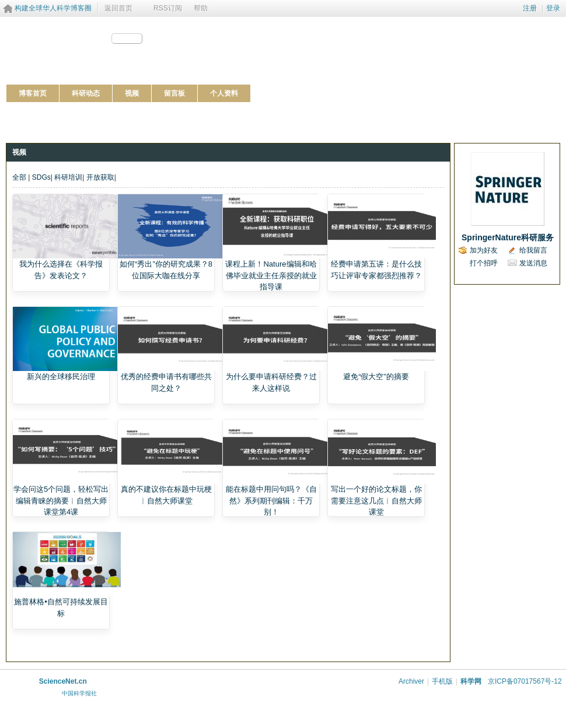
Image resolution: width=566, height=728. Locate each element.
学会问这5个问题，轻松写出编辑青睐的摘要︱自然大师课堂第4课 (61, 501)
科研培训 (68, 177)
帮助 (201, 8)
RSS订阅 (168, 8)
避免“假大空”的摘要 (376, 377)
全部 (19, 177)
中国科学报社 (79, 693)
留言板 (174, 93)
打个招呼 (484, 263)
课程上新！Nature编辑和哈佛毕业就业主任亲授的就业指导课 (271, 275)
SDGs (41, 177)
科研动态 (86, 93)
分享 (132, 38)
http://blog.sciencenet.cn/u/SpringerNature (72, 52)
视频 (132, 93)
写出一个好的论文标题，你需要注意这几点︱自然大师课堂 (376, 501)
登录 (553, 8)
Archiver (411, 681)
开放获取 (100, 177)
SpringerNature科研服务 (508, 237)
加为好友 (484, 250)
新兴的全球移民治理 (61, 377)
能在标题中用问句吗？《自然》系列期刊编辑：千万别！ (271, 501)
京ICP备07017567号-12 (525, 681)
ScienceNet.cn (63, 681)
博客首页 (33, 93)
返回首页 (118, 8)
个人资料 (224, 93)
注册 (530, 8)
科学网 (471, 681)
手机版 (442, 681)
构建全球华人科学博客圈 (53, 8)
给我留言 (533, 250)
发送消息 (533, 263)
